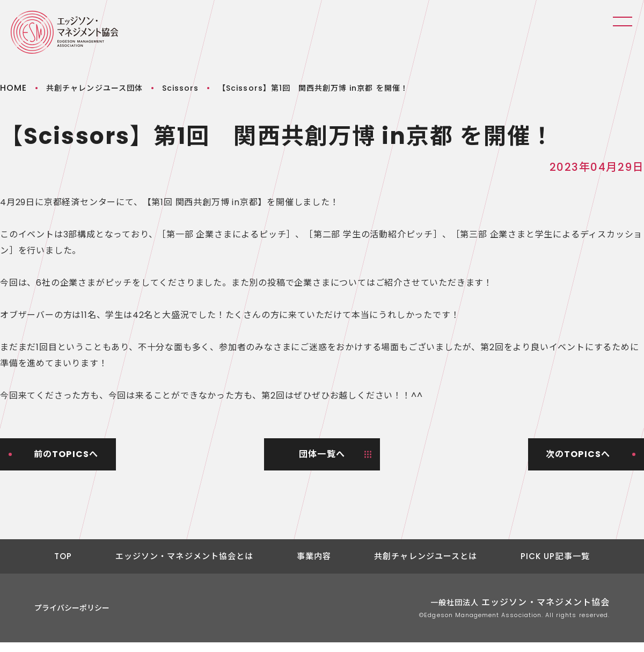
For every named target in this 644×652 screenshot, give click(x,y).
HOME (13, 88)
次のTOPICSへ (578, 454)
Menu (623, 21)
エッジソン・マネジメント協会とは (185, 556)
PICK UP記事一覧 (555, 556)
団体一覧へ (322, 454)
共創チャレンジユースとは (426, 556)
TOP (63, 556)
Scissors (180, 88)
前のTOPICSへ (66, 454)
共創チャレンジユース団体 (94, 88)
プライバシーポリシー (72, 608)
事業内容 (314, 556)
